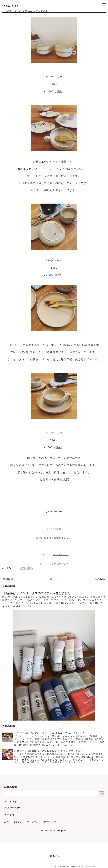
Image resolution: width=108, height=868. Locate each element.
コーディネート (51, 822)
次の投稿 (8, 579)
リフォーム (33, 822)
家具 (7, 822)
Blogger (61, 831)
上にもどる (54, 856)
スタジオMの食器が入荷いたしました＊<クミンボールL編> (48, 751)
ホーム (54, 579)
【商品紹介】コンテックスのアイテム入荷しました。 (38, 593)
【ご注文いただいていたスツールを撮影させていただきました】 (51, 733)
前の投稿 (100, 579)
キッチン (18, 822)
